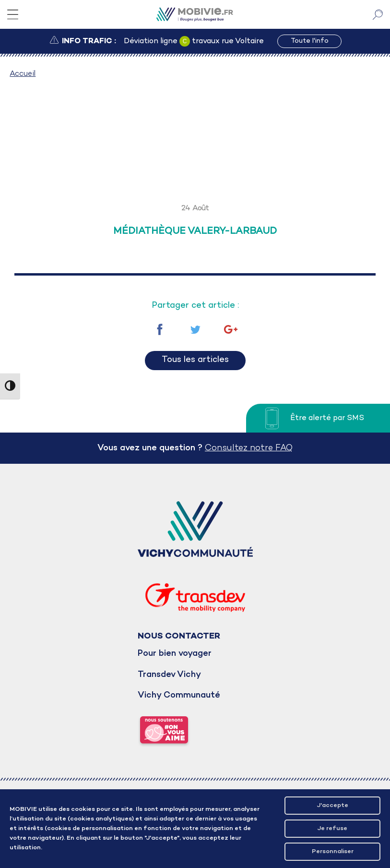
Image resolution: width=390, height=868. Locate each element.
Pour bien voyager (175, 654)
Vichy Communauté (179, 695)
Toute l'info (310, 41)
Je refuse (332, 828)
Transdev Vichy (169, 675)
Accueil (23, 74)
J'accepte (333, 805)
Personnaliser (333, 851)
